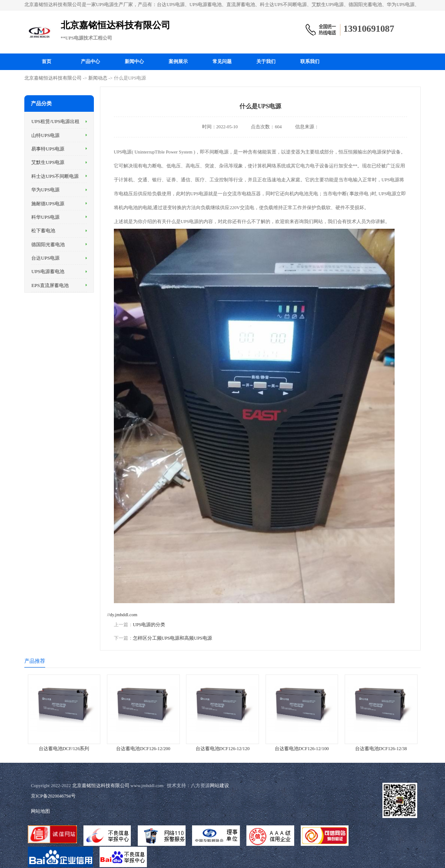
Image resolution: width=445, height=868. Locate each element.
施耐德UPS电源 (48, 204)
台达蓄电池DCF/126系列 (64, 749)
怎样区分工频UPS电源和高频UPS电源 (173, 638)
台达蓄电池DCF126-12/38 (381, 749)
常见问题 (222, 62)
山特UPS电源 (45, 135)
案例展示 (178, 62)
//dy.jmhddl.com (123, 615)
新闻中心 (134, 62)
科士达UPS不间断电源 (55, 176)
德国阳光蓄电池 (48, 244)
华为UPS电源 (45, 190)
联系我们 (310, 62)
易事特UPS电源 (48, 149)
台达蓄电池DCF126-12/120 (223, 749)
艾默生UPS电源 (48, 162)
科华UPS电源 (45, 217)
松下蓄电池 (43, 230)
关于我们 (266, 62)
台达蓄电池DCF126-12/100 (302, 749)
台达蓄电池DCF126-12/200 (143, 749)
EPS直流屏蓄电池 (50, 285)
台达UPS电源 (45, 258)
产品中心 (90, 62)
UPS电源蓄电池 (48, 271)
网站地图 (40, 811)
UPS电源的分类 (149, 625)
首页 (46, 62)
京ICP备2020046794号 (53, 796)
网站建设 (219, 786)
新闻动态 (98, 78)
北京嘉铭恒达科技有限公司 (53, 78)
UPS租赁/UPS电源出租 (55, 121)
